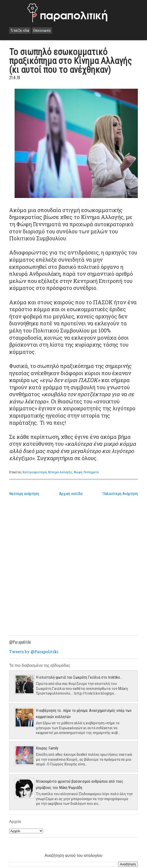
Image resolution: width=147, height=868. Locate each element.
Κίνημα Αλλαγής (60, 472)
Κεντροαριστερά (35, 472)
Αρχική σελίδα (71, 494)
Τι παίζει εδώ (20, 30)
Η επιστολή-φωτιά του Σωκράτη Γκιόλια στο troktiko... (79, 677)
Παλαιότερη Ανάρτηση (120, 494)
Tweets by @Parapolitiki (34, 652)
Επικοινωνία (42, 30)
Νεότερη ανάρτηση (24, 494)
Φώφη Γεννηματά (86, 472)
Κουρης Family (47, 748)
